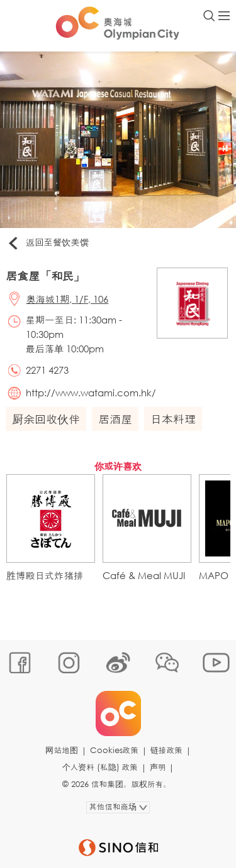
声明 (158, 767)
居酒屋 (115, 419)
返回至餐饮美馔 (48, 243)
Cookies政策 (114, 750)
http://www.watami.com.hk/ (91, 393)
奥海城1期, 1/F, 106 (68, 299)
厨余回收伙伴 (46, 419)
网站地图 (61, 750)
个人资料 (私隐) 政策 (100, 767)
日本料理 (173, 419)
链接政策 (166, 750)
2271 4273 (47, 370)
